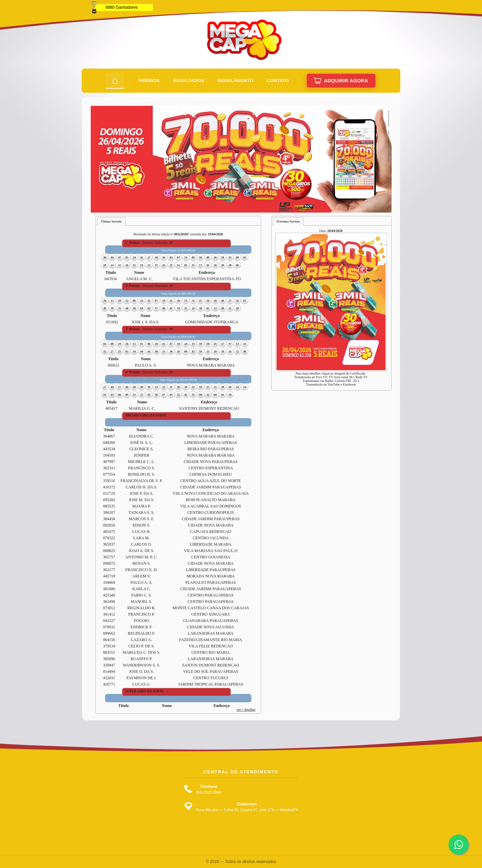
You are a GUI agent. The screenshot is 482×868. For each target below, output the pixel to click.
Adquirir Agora (341, 81)
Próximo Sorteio (288, 221)
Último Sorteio (111, 221)
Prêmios (149, 81)
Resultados (189, 81)
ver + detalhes (246, 709)
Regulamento (235, 81)
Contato (278, 81)
